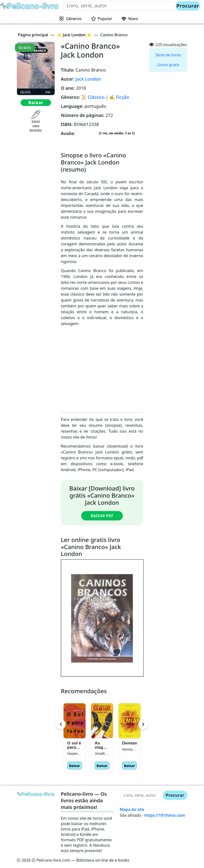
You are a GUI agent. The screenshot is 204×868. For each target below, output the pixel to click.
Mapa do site (132, 809)
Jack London (88, 79)
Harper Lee (75, 754)
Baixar (36, 102)
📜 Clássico (93, 97)
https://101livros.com (165, 815)
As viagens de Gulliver (102, 745)
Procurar (188, 6)
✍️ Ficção (119, 97)
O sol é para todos (74, 745)
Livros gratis (168, 65)
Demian (129, 743)
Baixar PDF (102, 516)
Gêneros (74, 19)
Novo (133, 19)
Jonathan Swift (102, 754)
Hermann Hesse (129, 749)
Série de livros (168, 55)
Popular (105, 19)
